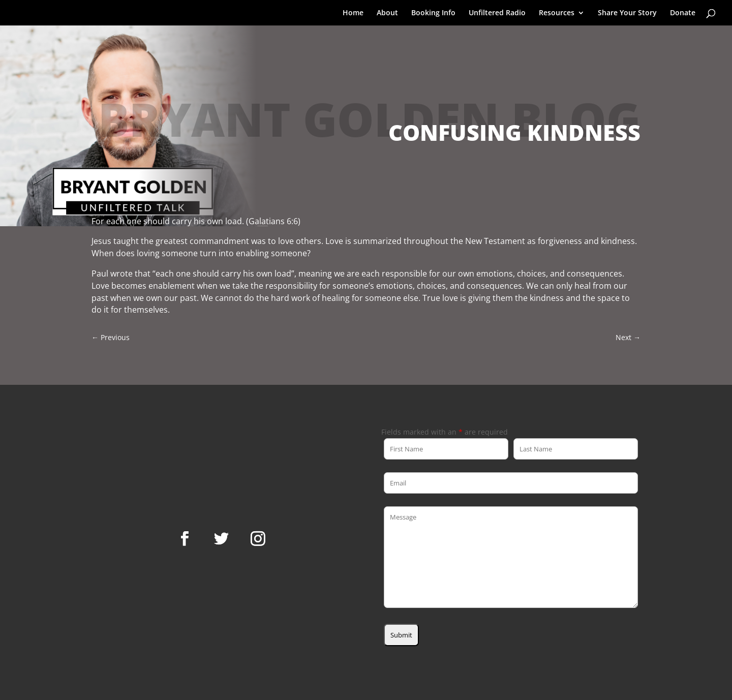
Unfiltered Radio (497, 13)
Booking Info (433, 13)
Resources (557, 13)
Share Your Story (627, 13)
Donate (683, 13)
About (387, 13)
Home (353, 13)
